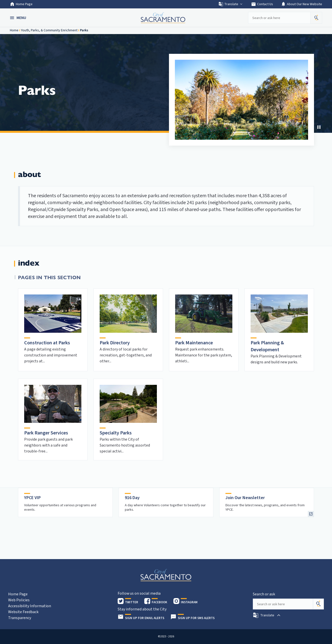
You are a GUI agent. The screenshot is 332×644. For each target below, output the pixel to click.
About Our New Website (302, 4)
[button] (18, 18)
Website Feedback (23, 612)
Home (14, 30)
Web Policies (19, 600)
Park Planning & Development (267, 346)
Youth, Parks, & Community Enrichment (49, 30)
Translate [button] (231, 4)
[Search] (318, 604)
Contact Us (262, 4)
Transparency (20, 618)
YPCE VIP (32, 498)
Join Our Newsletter (245, 498)
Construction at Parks (47, 343)
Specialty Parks (116, 433)
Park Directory (115, 343)
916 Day (132, 498)
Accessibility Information (30, 606)
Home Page (21, 4)
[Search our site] (279, 18)
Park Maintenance (194, 343)
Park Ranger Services (46, 433)
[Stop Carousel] (319, 127)
